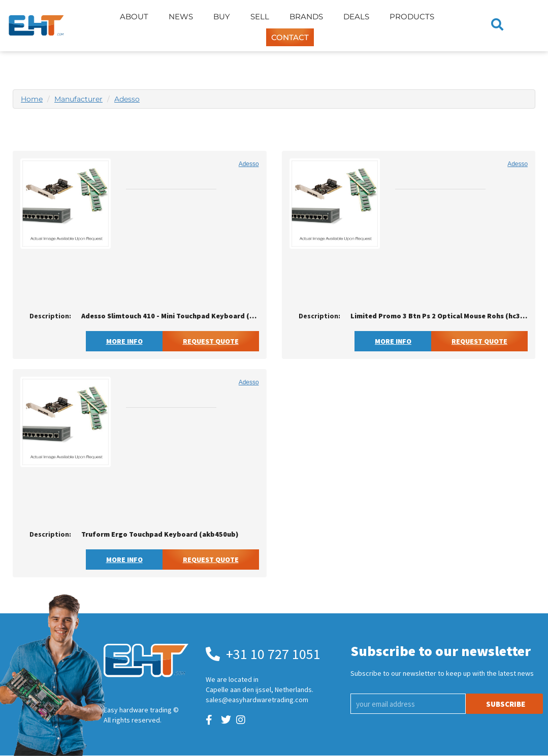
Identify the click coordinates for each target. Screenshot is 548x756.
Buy (222, 17)
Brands (306, 17)
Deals (356, 17)
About (134, 17)
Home (32, 99)
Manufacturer (78, 99)
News (181, 17)
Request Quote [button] (211, 341)
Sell (260, 17)
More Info (124, 341)
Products (412, 17)
